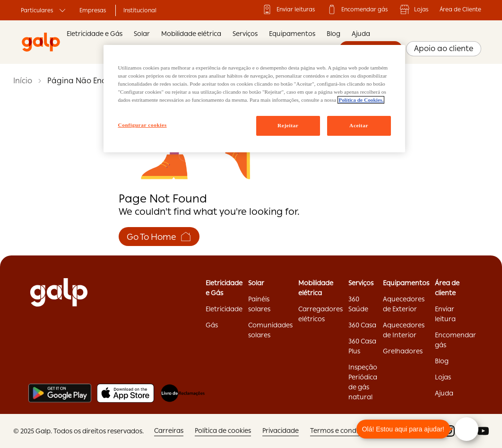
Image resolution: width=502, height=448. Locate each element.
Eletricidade (224, 309)
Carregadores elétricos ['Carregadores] (320, 314)
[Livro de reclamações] (183, 393)
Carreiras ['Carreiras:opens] (169, 430)
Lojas (414, 9)
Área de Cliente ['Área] (460, 9)
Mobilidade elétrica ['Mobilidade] (316, 288)
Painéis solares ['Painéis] (259, 304)
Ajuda (361, 34)
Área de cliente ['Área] (447, 288)
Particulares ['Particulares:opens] (44, 10)
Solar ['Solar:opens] (256, 283)
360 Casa (362, 325)
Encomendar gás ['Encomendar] (357, 9)
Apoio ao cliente (444, 48)
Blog (333, 34)
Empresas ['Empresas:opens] (93, 10)
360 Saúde (358, 304)
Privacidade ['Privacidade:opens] (281, 430)
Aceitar (359, 125)
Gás (212, 325)
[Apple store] (125, 393)
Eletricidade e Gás (95, 34)
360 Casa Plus (362, 346)
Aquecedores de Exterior (404, 304)
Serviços (245, 34)
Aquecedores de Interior (404, 330)
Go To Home (159, 237)
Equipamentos (292, 34)
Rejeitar (288, 125)
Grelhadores (403, 351)
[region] (254, 99)
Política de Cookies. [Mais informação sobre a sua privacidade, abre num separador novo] (361, 100)
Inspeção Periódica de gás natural (363, 382)
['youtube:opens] (483, 431)
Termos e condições (341, 430)
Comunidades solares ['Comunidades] (270, 330)
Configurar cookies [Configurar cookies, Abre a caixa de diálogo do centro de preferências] (142, 125)
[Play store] (60, 393)
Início (23, 81)
